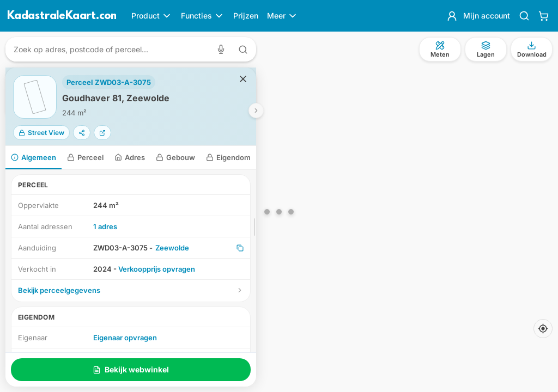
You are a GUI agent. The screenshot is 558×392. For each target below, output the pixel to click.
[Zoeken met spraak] (223, 49)
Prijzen (246, 16)
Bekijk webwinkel (131, 369)
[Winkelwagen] (544, 16)
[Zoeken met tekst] (243, 50)
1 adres (105, 226)
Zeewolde (172, 248)
